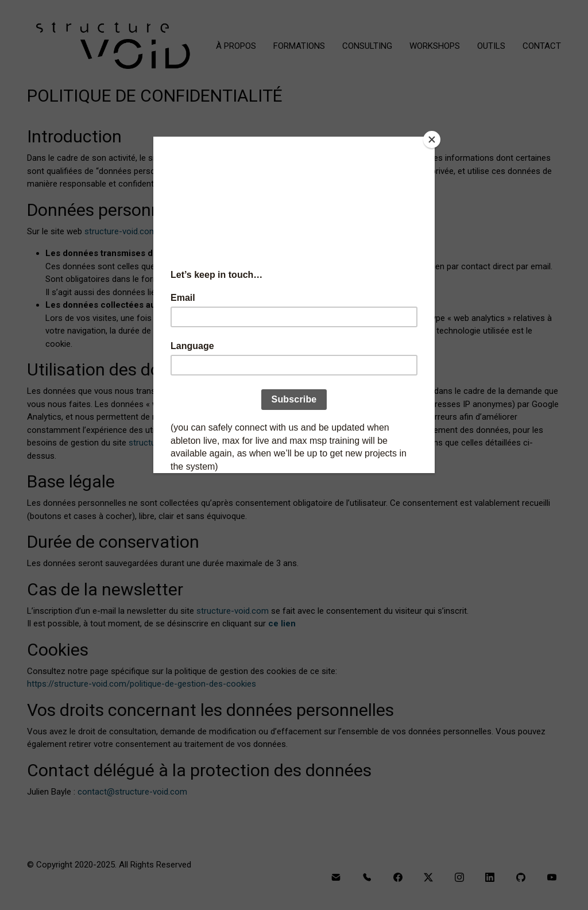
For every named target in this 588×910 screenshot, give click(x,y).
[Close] (432, 140)
